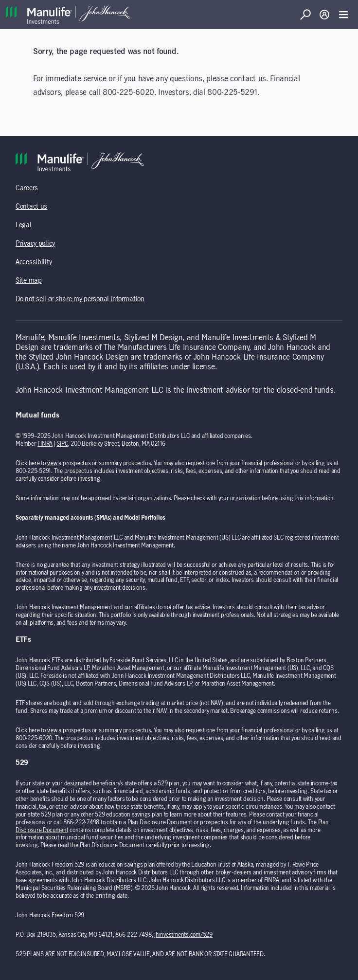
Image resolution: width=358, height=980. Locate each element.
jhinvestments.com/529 (183, 935)
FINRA (45, 444)
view (52, 463)
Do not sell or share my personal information (80, 299)
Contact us (31, 207)
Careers (27, 188)
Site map (29, 281)
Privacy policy (35, 244)
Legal (24, 225)
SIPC (62, 444)
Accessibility (34, 262)
